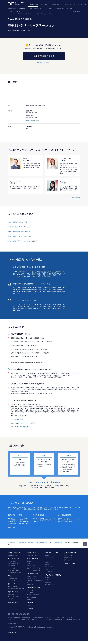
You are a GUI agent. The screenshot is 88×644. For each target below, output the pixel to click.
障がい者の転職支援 (12, 586)
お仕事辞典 (10, 599)
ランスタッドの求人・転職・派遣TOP (16, 14)
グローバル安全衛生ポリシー (59, 619)
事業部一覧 (48, 562)
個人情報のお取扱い (27, 618)
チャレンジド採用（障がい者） (34, 570)
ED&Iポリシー (69, 618)
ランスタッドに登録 (75, 11)
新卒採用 (47, 580)
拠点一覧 (77, 4)
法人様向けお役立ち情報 (33, 588)
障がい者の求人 (70, 9)
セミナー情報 (30, 592)
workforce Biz (30, 605)
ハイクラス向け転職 (59, 9)
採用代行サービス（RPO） (33, 576)
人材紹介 (29, 563)
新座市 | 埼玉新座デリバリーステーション (19, 241)
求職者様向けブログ (13, 592)
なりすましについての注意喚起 (44, 619)
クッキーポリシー (31, 619)
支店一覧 (47, 565)
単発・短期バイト (12, 566)
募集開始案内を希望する (44, 56)
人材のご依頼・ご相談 (32, 555)
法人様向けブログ (32, 603)
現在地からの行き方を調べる (33, 121)
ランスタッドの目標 (50, 569)
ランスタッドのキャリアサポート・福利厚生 (23, 423)
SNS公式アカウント (70, 563)
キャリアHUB (11, 594)
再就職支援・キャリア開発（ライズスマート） (35, 581)
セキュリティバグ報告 (14, 619)
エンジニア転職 (11, 581)
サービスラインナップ (33, 559)
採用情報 (83, 4)
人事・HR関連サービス (33, 574)
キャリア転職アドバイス (13, 597)
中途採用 (47, 578)
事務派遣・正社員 (12, 9)
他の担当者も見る (76, 197)
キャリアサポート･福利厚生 (15, 11)
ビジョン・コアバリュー (51, 567)
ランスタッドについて (57, 4)
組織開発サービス (31, 584)
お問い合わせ (68, 4)
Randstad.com (11, 618)
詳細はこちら (11, 528)
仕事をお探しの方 (68, 558)
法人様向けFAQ (31, 608)
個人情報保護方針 (37, 618)
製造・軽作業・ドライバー (25, 9)
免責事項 (18, 618)
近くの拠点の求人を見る (43, 63)
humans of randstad (50, 585)
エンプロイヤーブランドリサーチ (53, 571)
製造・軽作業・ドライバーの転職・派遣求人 (34, 14)
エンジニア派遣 (48, 9)
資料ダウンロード (31, 590)
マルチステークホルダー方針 (74, 619)
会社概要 (47, 555)
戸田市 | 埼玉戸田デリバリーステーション (19, 236)
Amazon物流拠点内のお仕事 (14, 573)
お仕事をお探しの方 (33, 4)
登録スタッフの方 (68, 555)
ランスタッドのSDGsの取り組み (20, 427)
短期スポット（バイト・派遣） (34, 568)
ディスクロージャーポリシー (49, 618)
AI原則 (62, 618)
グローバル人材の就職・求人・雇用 (16, 589)
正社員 (10, 576)
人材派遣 (29, 561)
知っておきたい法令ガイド (33, 595)
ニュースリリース (49, 560)
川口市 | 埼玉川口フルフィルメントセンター (20, 222)
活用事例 (29, 599)
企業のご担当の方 (45, 4)
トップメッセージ (49, 558)
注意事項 (23, 619)
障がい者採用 (48, 582)
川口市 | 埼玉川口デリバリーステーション (19, 227)
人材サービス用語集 (31, 597)
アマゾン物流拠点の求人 (50, 14)
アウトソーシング (31, 566)
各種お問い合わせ (70, 553)
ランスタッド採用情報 (53, 575)
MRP (58, 618)
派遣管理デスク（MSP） (32, 578)
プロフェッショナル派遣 (13, 570)
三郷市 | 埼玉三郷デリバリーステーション (19, 232)
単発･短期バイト (38, 9)
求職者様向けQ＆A (13, 602)
